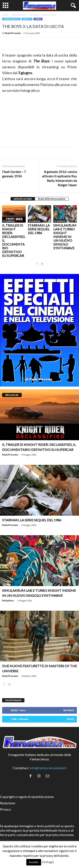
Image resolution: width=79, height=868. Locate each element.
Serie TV (27, 19)
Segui (70, 719)
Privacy (5, 809)
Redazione (8, 600)
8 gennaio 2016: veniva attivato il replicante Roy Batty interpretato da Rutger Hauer (59, 178)
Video (38, 19)
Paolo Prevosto (13, 33)
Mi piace (69, 710)
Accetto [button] (34, 862)
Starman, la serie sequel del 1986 (39, 229)
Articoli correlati (23, 199)
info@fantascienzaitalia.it (48, 768)
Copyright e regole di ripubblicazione (27, 797)
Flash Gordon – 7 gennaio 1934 (14, 174)
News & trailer (19, 15)
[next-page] (42, 263)
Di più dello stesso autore (52, 199)
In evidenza (9, 221)
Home (5, 15)
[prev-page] (37, 263)
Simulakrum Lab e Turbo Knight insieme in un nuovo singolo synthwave (65, 237)
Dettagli (48, 862)
